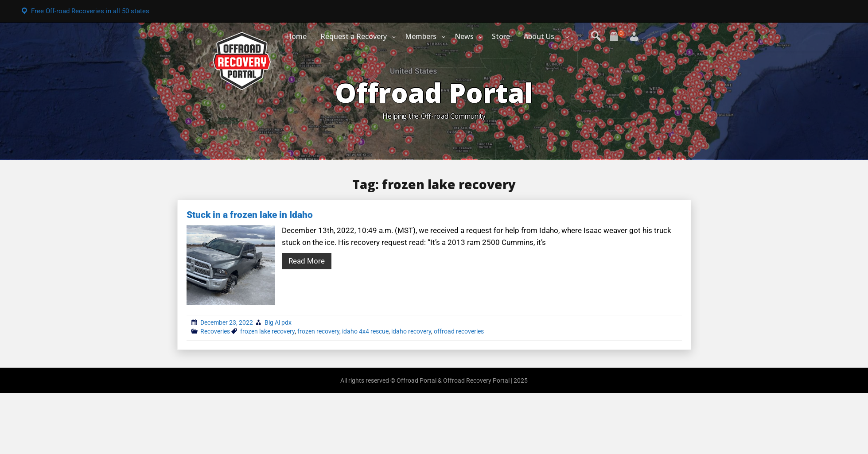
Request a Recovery (354, 36)
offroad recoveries (459, 331)
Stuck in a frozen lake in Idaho (250, 215)
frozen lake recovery (267, 331)
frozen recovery (318, 331)
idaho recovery (411, 331)
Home (296, 36)
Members (421, 36)
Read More (307, 261)
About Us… (542, 36)
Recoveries (215, 331)
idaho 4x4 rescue (365, 331)
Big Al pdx (278, 322)
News (464, 36)
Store (501, 36)
